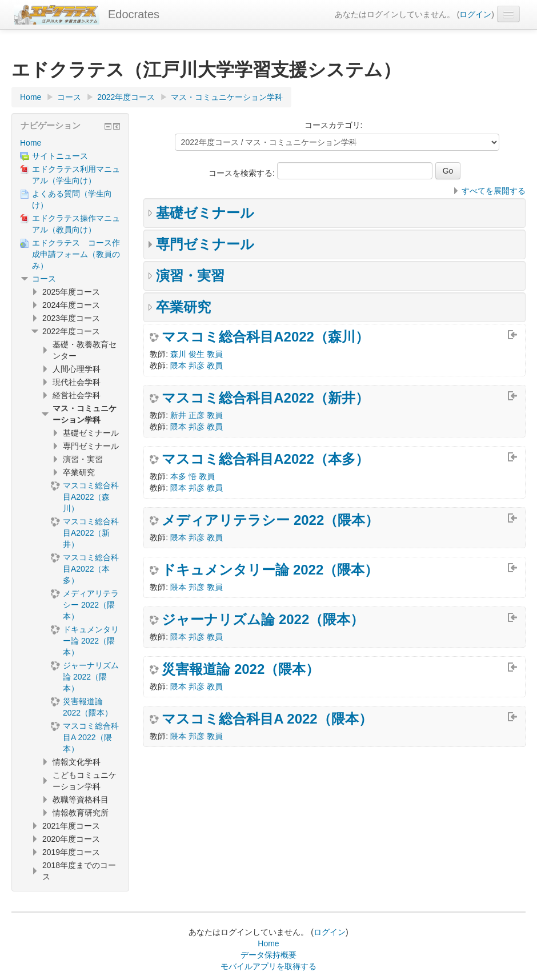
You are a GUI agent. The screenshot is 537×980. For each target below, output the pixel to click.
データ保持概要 (268, 955)
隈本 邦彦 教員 (197, 366)
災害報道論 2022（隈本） (241, 669)
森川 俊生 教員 (197, 354)
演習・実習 (190, 276)
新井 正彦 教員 (197, 415)
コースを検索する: (243, 173)
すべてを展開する (494, 191)
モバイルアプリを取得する (268, 966)
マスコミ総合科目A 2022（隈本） (267, 719)
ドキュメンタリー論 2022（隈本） (270, 570)
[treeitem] (70, 143)
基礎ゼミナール (205, 213)
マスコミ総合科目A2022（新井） (265, 398)
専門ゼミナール (205, 244)
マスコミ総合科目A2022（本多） (265, 459)
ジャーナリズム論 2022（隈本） (263, 620)
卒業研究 (183, 307)
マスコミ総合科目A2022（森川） (265, 337)
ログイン (475, 14)
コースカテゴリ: (334, 125)
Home (31, 143)
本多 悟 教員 (193, 476)
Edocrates (134, 14)
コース (44, 279)
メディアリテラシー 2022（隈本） (270, 520)
